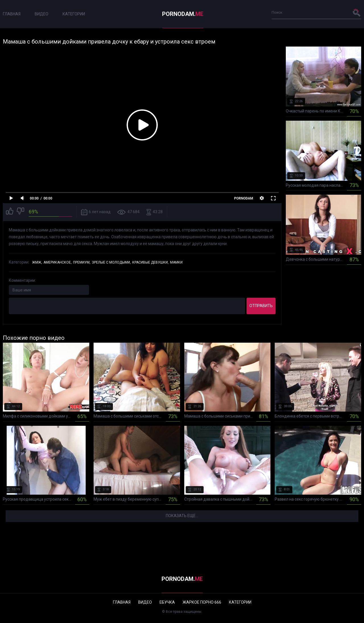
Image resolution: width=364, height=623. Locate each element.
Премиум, (82, 262)
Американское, (58, 262)
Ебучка (167, 602)
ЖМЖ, (37, 262)
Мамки (176, 262)
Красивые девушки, (150, 262)
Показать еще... (182, 516)
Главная (12, 14)
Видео (42, 14)
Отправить (261, 306)
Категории (74, 14)
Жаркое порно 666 (202, 602)
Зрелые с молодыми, (111, 262)
